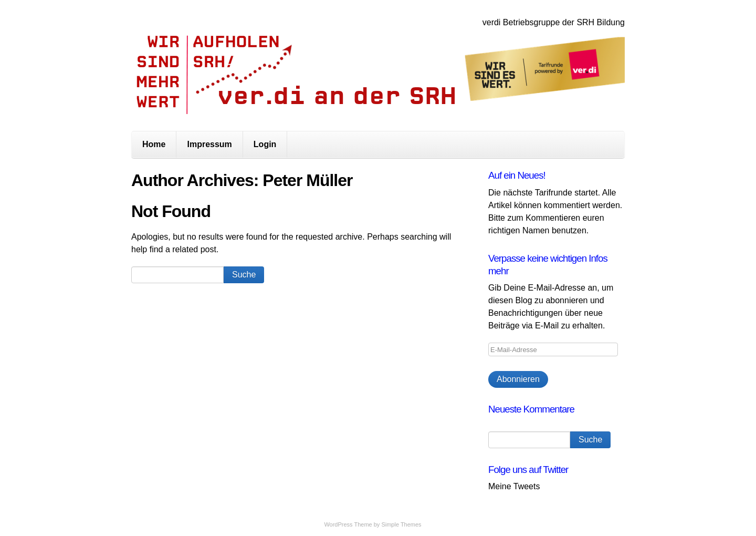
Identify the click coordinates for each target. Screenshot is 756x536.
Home (154, 144)
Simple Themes (401, 524)
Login (265, 144)
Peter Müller (307, 180)
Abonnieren (518, 379)
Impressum (209, 144)
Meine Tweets (514, 486)
